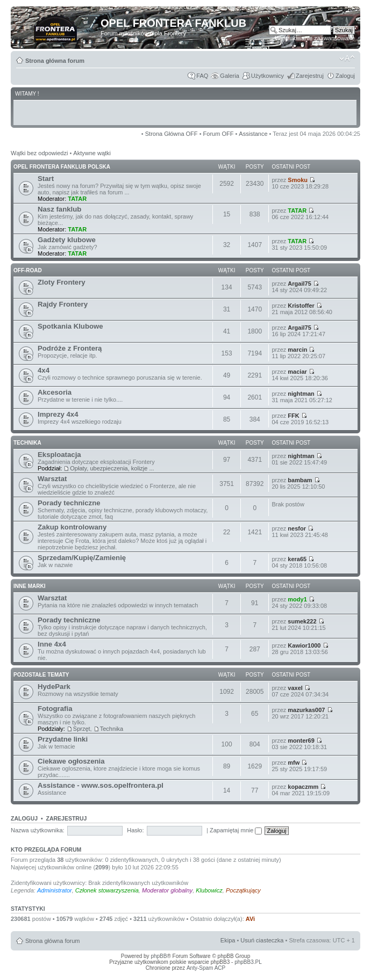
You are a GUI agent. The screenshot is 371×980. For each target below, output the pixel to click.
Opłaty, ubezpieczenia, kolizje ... (112, 468)
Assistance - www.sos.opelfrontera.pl (101, 785)
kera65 (297, 559)
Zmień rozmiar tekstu (347, 59)
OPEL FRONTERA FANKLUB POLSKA (62, 167)
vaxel (295, 688)
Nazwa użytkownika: (38, 830)
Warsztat (52, 479)
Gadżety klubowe (67, 240)
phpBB (159, 956)
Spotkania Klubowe (70, 326)
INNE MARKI (29, 586)
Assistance (253, 134)
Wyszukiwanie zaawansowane (315, 38)
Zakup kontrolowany (72, 527)
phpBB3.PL (248, 962)
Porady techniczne (69, 503)
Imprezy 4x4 (58, 414)
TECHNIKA (27, 443)
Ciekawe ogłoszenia (71, 761)
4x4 (44, 370)
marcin (297, 350)
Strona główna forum (55, 61)
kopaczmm (303, 787)
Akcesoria (55, 392)
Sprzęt (82, 729)
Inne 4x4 (52, 644)
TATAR (77, 199)
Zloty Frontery (62, 282)
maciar (297, 372)
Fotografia (55, 709)
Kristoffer (301, 306)
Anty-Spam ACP (206, 968)
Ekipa (228, 940)
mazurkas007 (306, 710)
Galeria (229, 76)
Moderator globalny (167, 890)
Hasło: (135, 830)
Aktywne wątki (92, 153)
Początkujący (243, 890)
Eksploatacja (59, 455)
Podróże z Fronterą (70, 348)
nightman (301, 394)
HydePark (54, 687)
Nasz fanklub (59, 209)
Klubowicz (209, 890)
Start (46, 179)
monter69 (301, 741)
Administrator (55, 890)
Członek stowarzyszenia (107, 890)
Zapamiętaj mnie (236, 830)
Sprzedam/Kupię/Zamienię (82, 558)
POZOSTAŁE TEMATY (41, 675)
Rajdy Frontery (63, 304)
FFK (293, 416)
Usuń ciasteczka (262, 940)
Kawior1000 (304, 645)
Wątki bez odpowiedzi (39, 153)
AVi (250, 919)
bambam (300, 480)
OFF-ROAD (28, 270)
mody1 (297, 599)
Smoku (298, 180)
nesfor (297, 528)
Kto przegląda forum (46, 850)
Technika (112, 729)
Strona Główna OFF (172, 134)
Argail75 (299, 284)
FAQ (202, 76)
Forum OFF (219, 134)
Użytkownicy (267, 76)
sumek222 (302, 621)
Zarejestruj (310, 76)
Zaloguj (345, 76)
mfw (294, 763)
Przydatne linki (63, 739)
